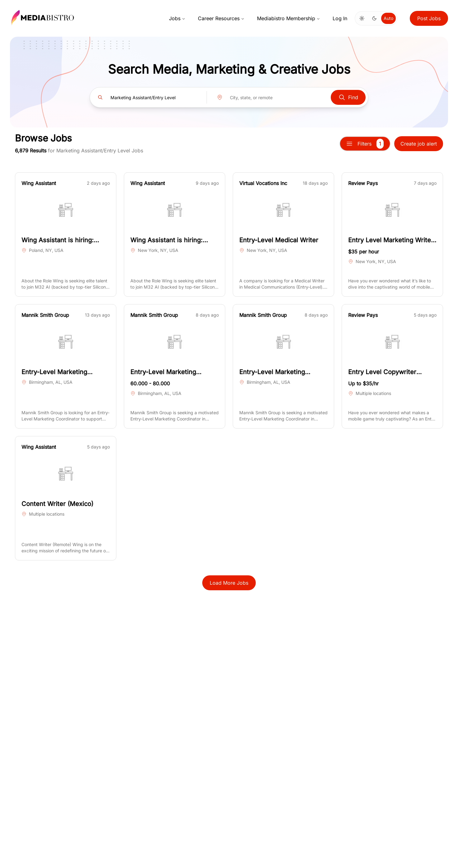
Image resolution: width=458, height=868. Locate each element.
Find (348, 97)
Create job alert (419, 144)
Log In (340, 18)
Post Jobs (429, 18)
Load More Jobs (229, 583)
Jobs (177, 18)
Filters (365, 144)
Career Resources (221, 18)
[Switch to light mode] (362, 18)
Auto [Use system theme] (388, 18)
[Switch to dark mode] (374, 18)
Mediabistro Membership (289, 18)
